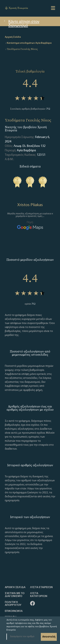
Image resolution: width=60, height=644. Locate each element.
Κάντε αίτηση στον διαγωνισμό (21, 23)
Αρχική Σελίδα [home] (13, 37)
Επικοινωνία (14, 611)
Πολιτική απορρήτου (13, 604)
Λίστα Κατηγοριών (39, 595)
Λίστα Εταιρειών (41, 587)
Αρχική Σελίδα (15, 587)
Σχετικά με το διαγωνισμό (15, 595)
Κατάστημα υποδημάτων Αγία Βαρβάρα (29, 43)
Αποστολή (49, 637)
